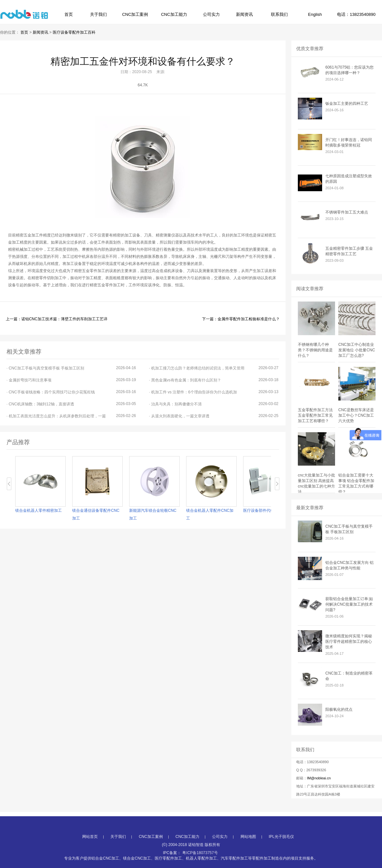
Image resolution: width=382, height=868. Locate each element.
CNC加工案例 (135, 14)
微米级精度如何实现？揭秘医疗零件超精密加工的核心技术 (349, 642)
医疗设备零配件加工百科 (74, 32)
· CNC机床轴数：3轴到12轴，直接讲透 (71, 404)
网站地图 (248, 853)
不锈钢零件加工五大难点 (347, 212)
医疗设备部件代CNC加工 (265, 511)
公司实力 (211, 14)
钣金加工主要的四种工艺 (347, 104)
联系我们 (279, 14)
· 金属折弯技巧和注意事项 (71, 380)
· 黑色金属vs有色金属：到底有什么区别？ (214, 380)
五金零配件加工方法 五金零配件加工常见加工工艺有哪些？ (315, 415)
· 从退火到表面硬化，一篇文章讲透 (214, 416)
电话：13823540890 (356, 14)
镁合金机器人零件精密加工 (39, 511)
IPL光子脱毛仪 (281, 853)
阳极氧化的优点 (339, 709)
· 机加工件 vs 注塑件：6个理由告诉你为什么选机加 (214, 392)
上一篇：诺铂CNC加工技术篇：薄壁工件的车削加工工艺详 (57, 319)
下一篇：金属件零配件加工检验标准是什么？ (241, 319)
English (315, 14)
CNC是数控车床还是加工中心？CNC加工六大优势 (356, 415)
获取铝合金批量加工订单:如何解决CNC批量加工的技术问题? (349, 604)
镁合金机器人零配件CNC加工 (210, 514)
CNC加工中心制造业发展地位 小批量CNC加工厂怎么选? (357, 350)
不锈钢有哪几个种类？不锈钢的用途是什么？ (315, 350)
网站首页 (90, 853)
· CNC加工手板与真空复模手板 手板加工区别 (71, 368)
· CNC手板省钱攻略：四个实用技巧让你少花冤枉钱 (71, 392)
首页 (69, 14)
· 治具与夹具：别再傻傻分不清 (214, 404)
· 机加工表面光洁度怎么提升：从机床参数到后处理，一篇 (71, 416)
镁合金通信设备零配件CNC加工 (96, 514)
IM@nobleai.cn (319, 778)
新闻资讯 (244, 14)
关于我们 (98, 14)
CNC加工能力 (174, 14)
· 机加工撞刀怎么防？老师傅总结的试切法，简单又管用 (214, 368)
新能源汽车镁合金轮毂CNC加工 (153, 514)
